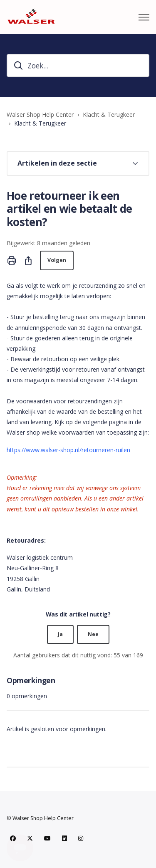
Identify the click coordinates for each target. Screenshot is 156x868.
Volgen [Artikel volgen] (57, 260)
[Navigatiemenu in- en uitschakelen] (144, 17)
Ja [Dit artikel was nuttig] (60, 634)
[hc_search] (78, 65)
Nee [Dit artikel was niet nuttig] (93, 634)
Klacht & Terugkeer (109, 114)
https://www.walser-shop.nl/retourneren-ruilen (68, 450)
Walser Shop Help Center (40, 114)
